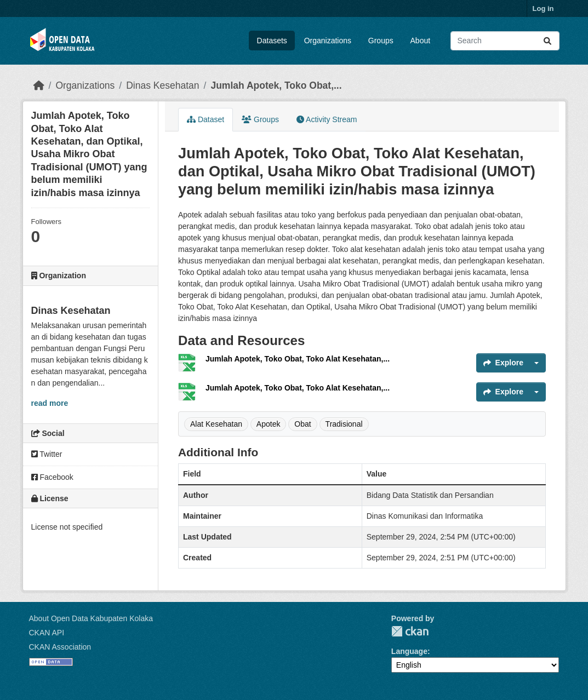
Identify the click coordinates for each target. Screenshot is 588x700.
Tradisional (344, 424)
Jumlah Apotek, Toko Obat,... (276, 85)
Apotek (269, 424)
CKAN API (47, 633)
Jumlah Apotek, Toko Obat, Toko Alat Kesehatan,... (298, 359)
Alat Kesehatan (216, 424)
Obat (302, 424)
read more (50, 403)
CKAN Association (60, 647)
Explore (503, 363)
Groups (381, 41)
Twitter (47, 454)
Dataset (205, 119)
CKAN (410, 631)
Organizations (328, 41)
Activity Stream (327, 119)
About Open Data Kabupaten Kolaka (91, 618)
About (421, 41)
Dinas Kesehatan (162, 85)
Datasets (272, 41)
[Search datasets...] (505, 41)
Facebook (52, 477)
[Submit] (547, 41)
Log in (543, 8)
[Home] (39, 85)
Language (409, 651)
